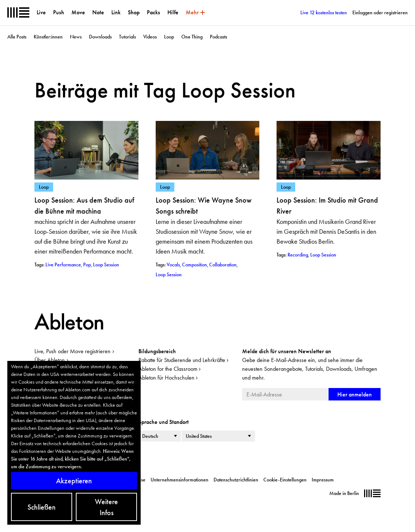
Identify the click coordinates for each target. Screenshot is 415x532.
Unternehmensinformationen (179, 480)
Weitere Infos (106, 507)
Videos (150, 37)
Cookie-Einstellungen (285, 480)
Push (59, 12)
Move (78, 12)
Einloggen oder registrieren (380, 12)
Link (116, 12)
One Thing (192, 37)
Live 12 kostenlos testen (324, 12)
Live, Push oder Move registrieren (73, 351)
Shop (134, 12)
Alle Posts (17, 37)
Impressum (323, 480)
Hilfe (173, 12)
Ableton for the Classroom (168, 369)
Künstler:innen (48, 37)
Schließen (42, 507)
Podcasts (218, 37)
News (76, 37)
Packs (153, 12)
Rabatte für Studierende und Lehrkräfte (182, 360)
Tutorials (127, 37)
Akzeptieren (74, 481)
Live (41, 12)
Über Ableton (50, 360)
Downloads (100, 37)
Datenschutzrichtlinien (236, 480)
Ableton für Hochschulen (166, 378)
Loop (169, 37)
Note (98, 12)
